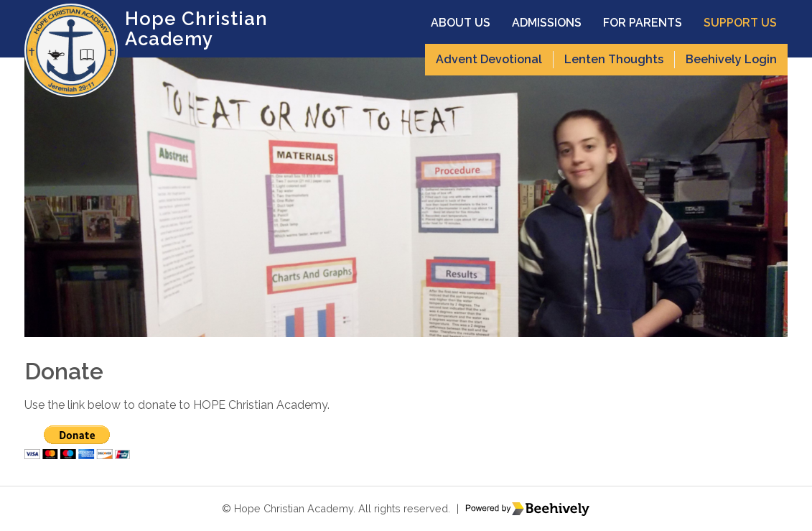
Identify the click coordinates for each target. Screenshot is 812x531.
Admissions (547, 23)
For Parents (643, 23)
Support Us (740, 23)
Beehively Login (731, 59)
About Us (461, 23)
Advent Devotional (489, 59)
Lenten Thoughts (614, 59)
